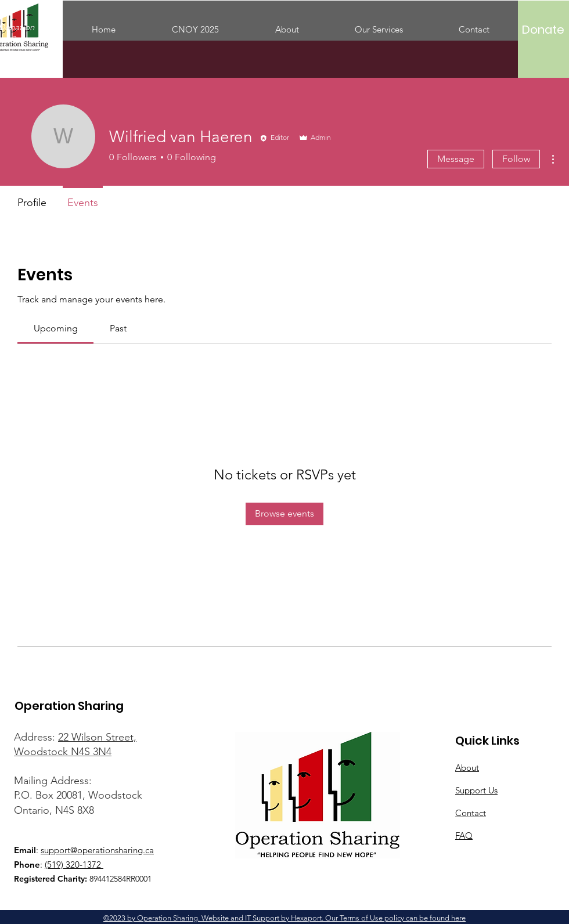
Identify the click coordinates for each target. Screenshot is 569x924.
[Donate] (543, 30)
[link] (56, 328)
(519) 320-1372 (74, 865)
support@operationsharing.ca (97, 850)
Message (456, 159)
